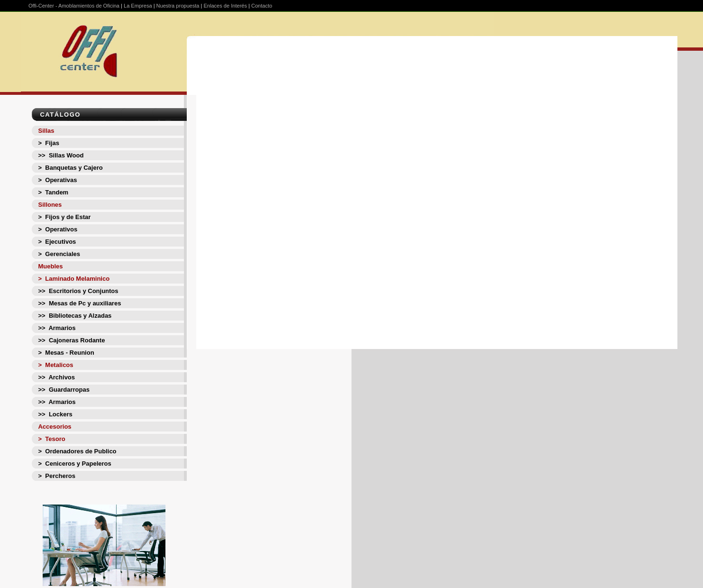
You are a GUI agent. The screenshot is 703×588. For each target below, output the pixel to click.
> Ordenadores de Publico (77, 451)
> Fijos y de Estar (64, 217)
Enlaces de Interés (225, 6)
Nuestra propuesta (178, 6)
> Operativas (57, 180)
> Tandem (53, 192)
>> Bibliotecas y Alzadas (75, 316)
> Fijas (48, 143)
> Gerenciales (59, 254)
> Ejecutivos (57, 242)
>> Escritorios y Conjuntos (78, 291)
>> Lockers (55, 414)
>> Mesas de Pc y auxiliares (79, 303)
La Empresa (138, 6)
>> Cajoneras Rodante (71, 340)
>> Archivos (56, 377)
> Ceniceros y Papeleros (74, 464)
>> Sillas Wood (61, 155)
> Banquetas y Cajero (70, 168)
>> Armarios (57, 328)
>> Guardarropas (64, 390)
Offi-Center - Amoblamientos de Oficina (74, 6)
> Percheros (56, 476)
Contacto (262, 6)
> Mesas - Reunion (66, 353)
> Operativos (58, 229)
